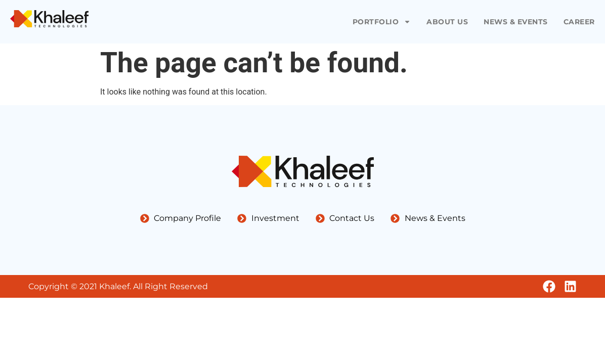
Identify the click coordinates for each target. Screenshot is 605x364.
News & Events (516, 22)
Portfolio (382, 22)
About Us (447, 22)
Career (579, 22)
